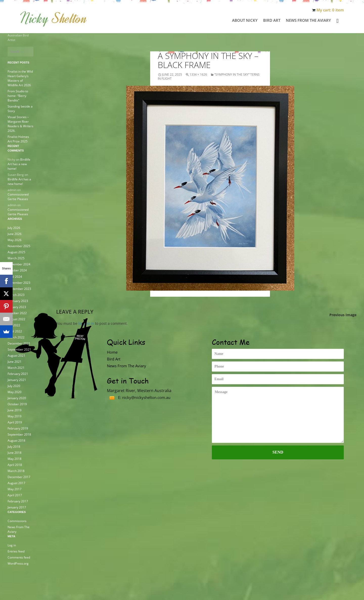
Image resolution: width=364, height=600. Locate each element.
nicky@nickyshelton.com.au (146, 397)
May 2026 (15, 240)
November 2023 (19, 282)
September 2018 (19, 434)
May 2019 (15, 416)
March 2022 (16, 337)
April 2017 (15, 495)
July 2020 (14, 386)
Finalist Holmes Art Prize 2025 (18, 139)
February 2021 (18, 373)
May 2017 (15, 489)
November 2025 (19, 246)
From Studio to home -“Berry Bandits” (18, 96)
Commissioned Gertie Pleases (18, 197)
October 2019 (17, 404)
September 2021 (19, 349)
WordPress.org (18, 563)
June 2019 (15, 410)
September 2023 (19, 288)
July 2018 (14, 446)
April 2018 (15, 465)
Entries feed (16, 551)
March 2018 (16, 471)
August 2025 (16, 252)
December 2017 (19, 477)
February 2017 (18, 501)
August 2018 (16, 440)
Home (112, 352)
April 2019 (15, 422)
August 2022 (16, 319)
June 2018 (15, 452)
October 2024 (17, 270)
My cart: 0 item (330, 10)
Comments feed (19, 557)
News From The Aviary (308, 20)
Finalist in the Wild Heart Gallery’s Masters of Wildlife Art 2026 (20, 78)
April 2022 (15, 331)
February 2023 (18, 301)
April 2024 (15, 276)
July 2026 (14, 228)
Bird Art (272, 20)
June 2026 (15, 234)
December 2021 (19, 343)
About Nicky (245, 20)
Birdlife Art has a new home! (19, 164)
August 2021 (16, 355)
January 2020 (17, 398)
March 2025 (16, 258)
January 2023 (17, 307)
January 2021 (17, 380)
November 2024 (19, 264)
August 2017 (16, 483)
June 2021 (15, 361)
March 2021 (16, 367)
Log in (12, 545)
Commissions (17, 521)
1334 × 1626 (198, 74)
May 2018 (15, 458)
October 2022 (17, 313)
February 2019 (18, 428)
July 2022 (14, 325)
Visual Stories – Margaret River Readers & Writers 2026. (20, 124)
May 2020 (15, 392)
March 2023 (16, 295)
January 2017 (17, 507)
